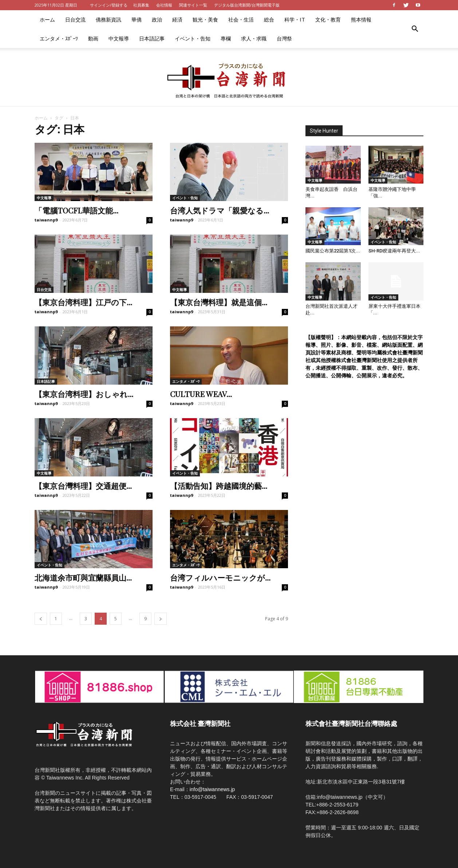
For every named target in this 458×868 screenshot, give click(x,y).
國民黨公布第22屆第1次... (333, 251)
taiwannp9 (46, 220)
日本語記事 (152, 38)
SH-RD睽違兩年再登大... (394, 251)
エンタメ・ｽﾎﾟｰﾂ (59, 38)
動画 (93, 38)
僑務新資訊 (108, 19)
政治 (157, 19)
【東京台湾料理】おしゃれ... (84, 394)
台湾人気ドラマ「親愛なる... (220, 210)
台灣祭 (284, 38)
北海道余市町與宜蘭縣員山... (83, 577)
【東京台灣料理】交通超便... (83, 486)
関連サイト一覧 (193, 5)
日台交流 (75, 19)
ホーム (47, 19)
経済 (177, 19)
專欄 (226, 38)
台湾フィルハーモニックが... (220, 577)
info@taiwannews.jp (212, 789)
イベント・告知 (193, 38)
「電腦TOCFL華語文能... (76, 210)
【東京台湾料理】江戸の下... (83, 302)
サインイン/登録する (109, 5)
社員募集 (141, 5)
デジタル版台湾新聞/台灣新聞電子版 (247, 5)
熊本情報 (361, 19)
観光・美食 (205, 19)
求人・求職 (254, 38)
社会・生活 (241, 19)
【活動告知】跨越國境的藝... (219, 486)
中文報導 (119, 38)
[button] (415, 29)
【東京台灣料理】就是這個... (219, 302)
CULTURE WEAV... (201, 394)
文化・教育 (328, 19)
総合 (269, 19)
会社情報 (164, 5)
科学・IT (295, 19)
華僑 (137, 19)
